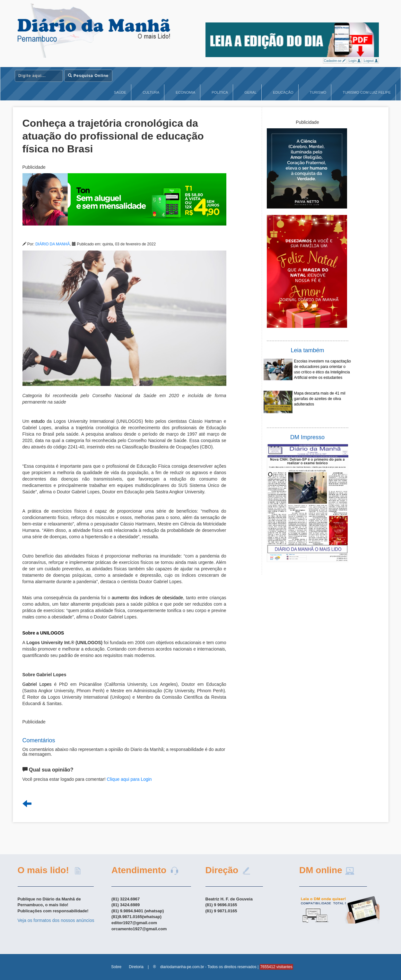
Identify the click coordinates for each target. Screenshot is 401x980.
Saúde (120, 92)
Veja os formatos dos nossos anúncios (56, 920)
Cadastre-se (335, 61)
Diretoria (136, 967)
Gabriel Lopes (37, 684)
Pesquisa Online (88, 76)
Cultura (151, 92)
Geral (250, 92)
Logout (371, 61)
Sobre (116, 967)
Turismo (318, 92)
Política (220, 92)
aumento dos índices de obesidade (147, 598)
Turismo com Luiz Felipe (367, 92)
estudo (38, 421)
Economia (185, 92)
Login (355, 61)
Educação (283, 92)
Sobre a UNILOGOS (43, 633)
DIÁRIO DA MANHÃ (52, 244)
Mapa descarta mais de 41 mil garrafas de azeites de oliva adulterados (320, 399)
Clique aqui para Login (129, 779)
